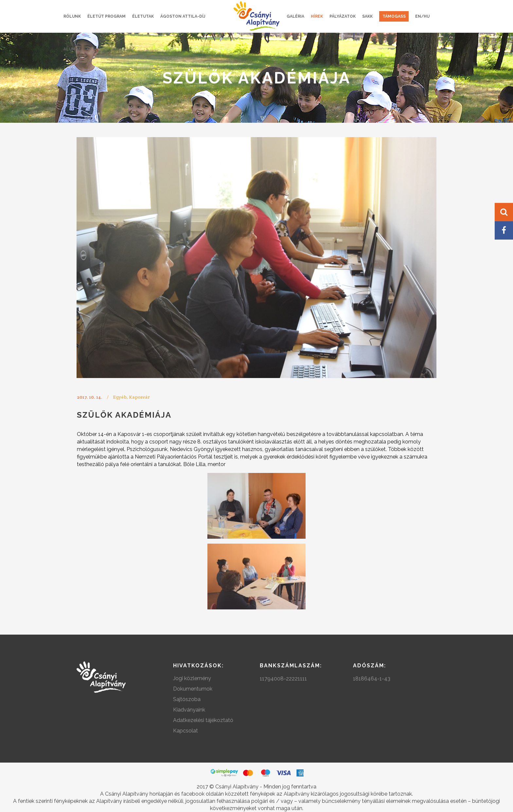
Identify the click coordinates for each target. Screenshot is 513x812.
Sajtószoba (187, 699)
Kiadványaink (189, 710)
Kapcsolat (186, 731)
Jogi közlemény (192, 678)
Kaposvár (139, 397)
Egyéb (120, 397)
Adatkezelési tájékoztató (203, 720)
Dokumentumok (193, 689)
